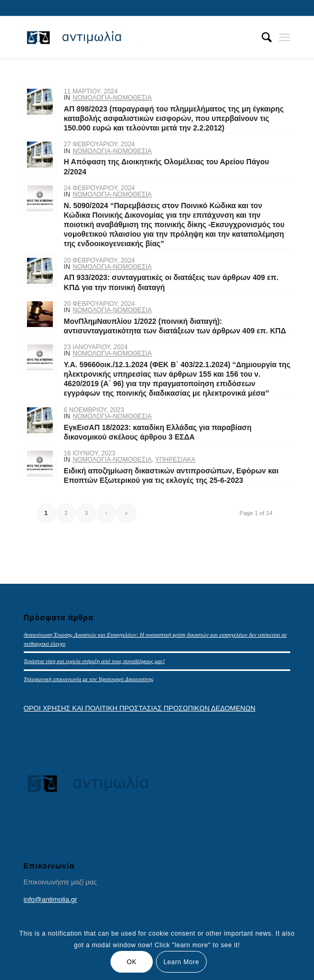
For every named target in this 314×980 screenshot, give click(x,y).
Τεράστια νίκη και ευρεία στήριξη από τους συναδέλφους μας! (94, 661)
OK (132, 962)
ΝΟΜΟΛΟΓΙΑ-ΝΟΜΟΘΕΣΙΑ (113, 98)
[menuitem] (261, 38)
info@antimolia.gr (50, 899)
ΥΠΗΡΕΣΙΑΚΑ (176, 460)
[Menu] (285, 38)
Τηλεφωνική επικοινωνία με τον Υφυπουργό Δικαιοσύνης (89, 679)
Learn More (181, 962)
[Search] (261, 38)
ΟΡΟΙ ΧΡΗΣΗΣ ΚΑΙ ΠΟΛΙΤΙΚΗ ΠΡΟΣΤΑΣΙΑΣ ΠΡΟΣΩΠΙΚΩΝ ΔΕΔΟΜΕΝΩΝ (140, 708)
